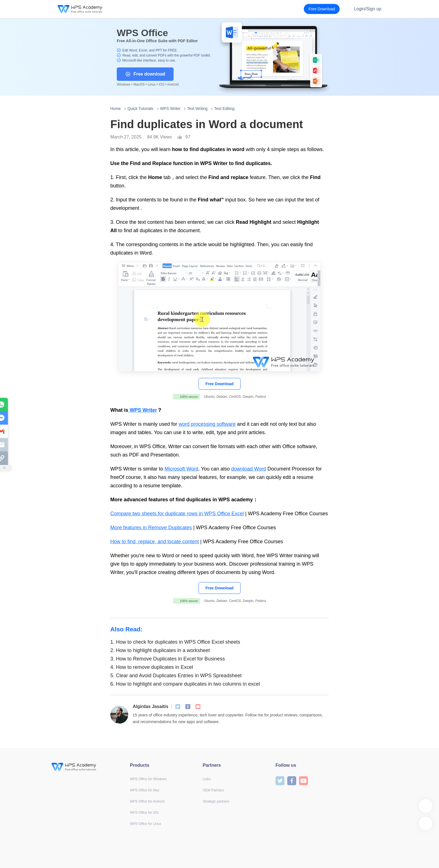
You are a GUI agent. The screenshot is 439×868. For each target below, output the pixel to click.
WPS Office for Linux (145, 824)
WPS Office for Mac (145, 790)
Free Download (219, 384)
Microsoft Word (182, 469)
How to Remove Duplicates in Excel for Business (168, 659)
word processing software (207, 424)
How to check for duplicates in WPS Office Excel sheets (175, 642)
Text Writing (197, 109)
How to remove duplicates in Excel (152, 667)
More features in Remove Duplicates (151, 528)
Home (115, 109)
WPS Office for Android (147, 801)
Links (207, 779)
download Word (249, 469)
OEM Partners (213, 790)
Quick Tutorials (140, 109)
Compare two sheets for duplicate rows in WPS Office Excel (177, 514)
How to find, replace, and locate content (155, 542)
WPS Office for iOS (144, 813)
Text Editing (224, 109)
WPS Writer (170, 109)
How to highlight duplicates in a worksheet (160, 650)
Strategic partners (216, 801)
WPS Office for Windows (148, 779)
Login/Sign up (368, 9)
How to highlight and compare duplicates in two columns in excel (185, 684)
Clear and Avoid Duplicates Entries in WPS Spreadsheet (176, 676)
